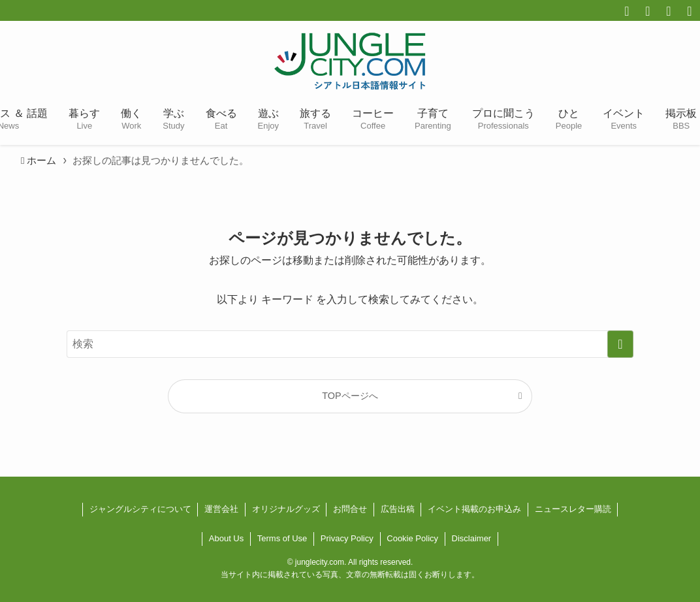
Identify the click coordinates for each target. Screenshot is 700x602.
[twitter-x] (648, 11)
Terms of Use (282, 538)
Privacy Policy (347, 538)
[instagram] (669, 11)
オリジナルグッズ (286, 509)
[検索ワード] (350, 344)
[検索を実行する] (620, 344)
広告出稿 (398, 509)
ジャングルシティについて (140, 509)
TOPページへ (350, 396)
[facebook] (627, 11)
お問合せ (350, 509)
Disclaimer (472, 538)
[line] (690, 11)
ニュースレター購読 (573, 509)
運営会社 (221, 509)
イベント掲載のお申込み (474, 509)
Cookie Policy (412, 538)
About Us (226, 538)
